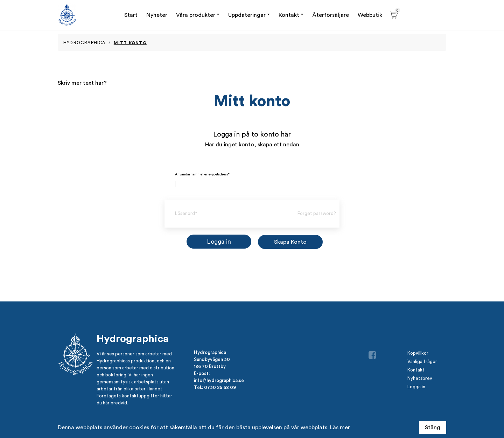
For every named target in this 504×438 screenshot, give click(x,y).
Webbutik (370, 15)
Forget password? (317, 213)
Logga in (416, 387)
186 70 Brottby (210, 366)
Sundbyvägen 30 (212, 359)
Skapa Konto (290, 242)
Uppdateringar (247, 15)
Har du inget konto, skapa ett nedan (252, 144)
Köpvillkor (418, 353)
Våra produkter (196, 15)
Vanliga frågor (422, 361)
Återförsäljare (331, 15)
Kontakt (289, 15)
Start (131, 15)
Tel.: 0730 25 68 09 (215, 387)
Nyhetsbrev (420, 378)
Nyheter (157, 15)
